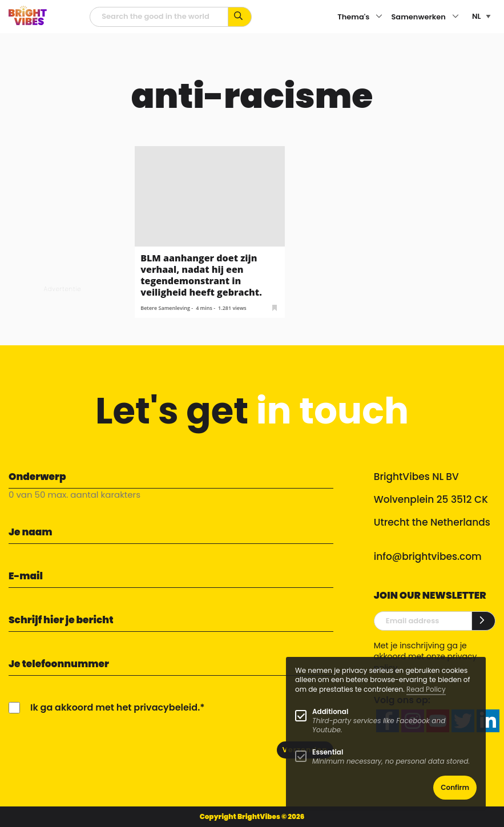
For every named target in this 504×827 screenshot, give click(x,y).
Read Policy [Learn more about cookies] (426, 689)
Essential (328, 752)
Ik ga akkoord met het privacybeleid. (115, 707)
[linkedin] (488, 721)
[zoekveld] (159, 17)
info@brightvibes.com (428, 556)
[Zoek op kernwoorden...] (240, 17)
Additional (330, 711)
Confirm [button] (455, 787)
